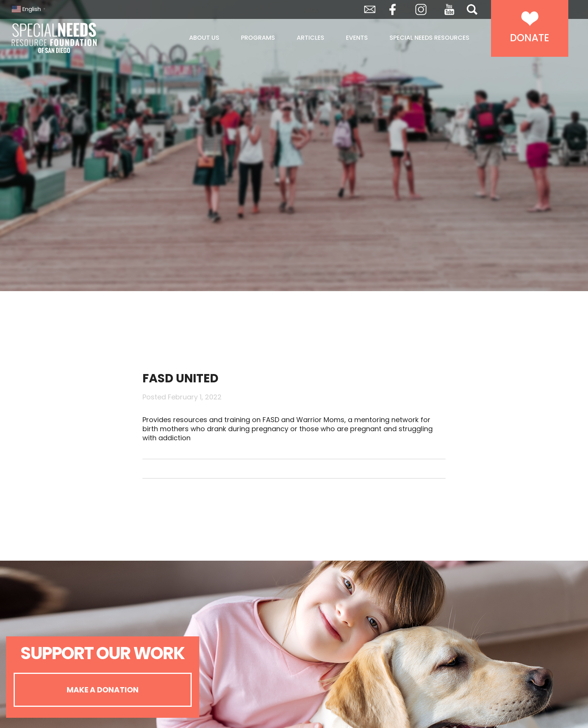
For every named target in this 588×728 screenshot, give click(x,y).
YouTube (449, 9)
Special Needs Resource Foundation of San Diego (73, 38)
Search (472, 9)
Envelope (370, 9)
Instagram (421, 9)
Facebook (393, 9)
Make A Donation (103, 690)
